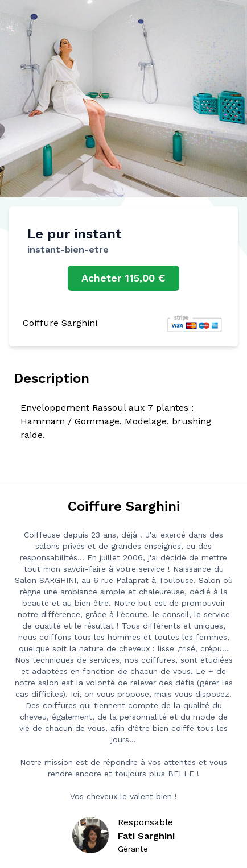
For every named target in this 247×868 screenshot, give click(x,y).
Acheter (124, 278)
